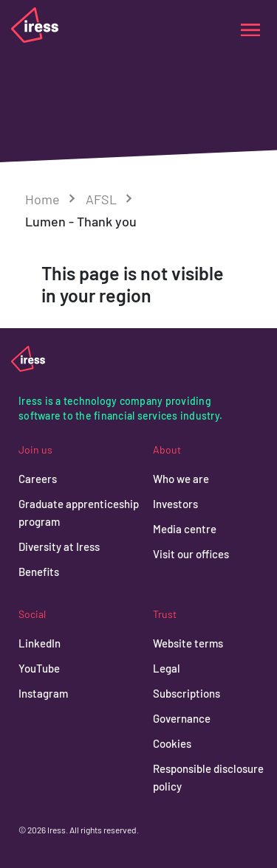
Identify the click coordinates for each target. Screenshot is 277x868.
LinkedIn (40, 643)
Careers (38, 479)
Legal (167, 668)
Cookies (172, 743)
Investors (175, 504)
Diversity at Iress (59, 546)
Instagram (43, 693)
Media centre (185, 529)
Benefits (39, 572)
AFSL (101, 199)
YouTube (39, 668)
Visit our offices (191, 554)
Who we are (181, 479)
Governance (182, 718)
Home (42, 199)
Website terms (188, 643)
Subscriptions (187, 693)
